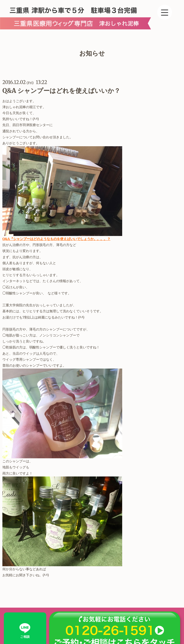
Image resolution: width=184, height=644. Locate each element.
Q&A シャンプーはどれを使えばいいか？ (61, 91)
